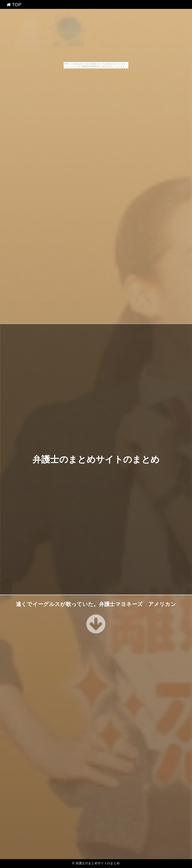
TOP (14, 5)
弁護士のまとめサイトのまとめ (96, 459)
